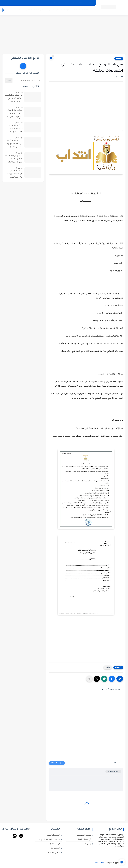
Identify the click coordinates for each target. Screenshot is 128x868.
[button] (112, 679)
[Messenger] (15, 836)
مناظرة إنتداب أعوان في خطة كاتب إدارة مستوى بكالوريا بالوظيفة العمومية (14, 144)
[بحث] (4, 10)
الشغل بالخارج (40, 10)
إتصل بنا (57, 3)
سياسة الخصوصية (86, 3)
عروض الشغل (55, 10)
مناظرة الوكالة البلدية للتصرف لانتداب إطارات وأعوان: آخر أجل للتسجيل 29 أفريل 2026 (14, 159)
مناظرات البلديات (24, 10)
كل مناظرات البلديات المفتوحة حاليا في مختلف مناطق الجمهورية (14, 99)
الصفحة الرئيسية (54, 835)
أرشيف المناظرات (69, 3)
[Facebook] (21, 836)
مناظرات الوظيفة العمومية (76, 10)
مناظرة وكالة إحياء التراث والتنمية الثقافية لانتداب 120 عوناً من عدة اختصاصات (14, 114)
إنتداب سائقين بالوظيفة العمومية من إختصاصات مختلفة (15, 175)
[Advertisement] (64, 35)
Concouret (100, 863)
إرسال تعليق (113, 772)
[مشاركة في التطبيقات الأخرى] (89, 679)
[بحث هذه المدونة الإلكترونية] (27, 80)
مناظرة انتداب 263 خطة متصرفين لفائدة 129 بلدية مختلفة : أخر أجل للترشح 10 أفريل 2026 (15, 129)
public (119, 59)
